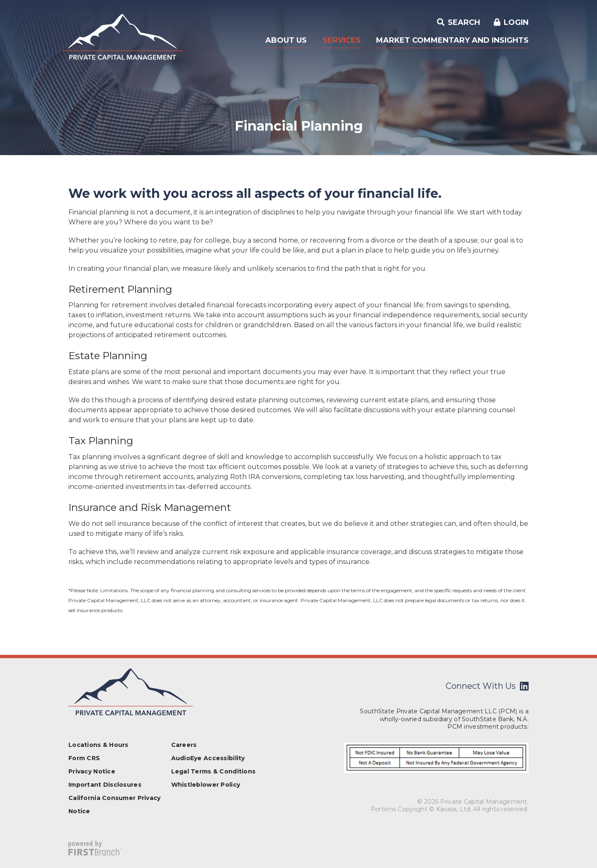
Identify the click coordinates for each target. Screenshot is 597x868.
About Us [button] (286, 40)
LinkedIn (524, 686)
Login (516, 22)
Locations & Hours (98, 745)
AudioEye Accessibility (208, 758)
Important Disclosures (105, 785)
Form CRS (84, 758)
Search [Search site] (463, 22)
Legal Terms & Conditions (214, 771)
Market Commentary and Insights (452, 40)
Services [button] (342, 40)
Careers (184, 745)
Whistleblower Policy (206, 785)
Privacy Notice (92, 771)
